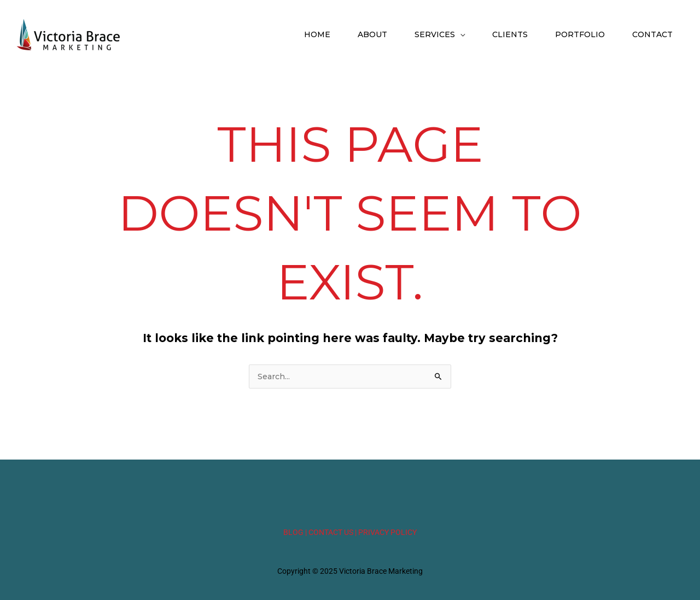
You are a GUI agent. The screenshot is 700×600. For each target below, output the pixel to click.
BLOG (293, 532)
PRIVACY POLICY (387, 532)
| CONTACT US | (331, 532)
